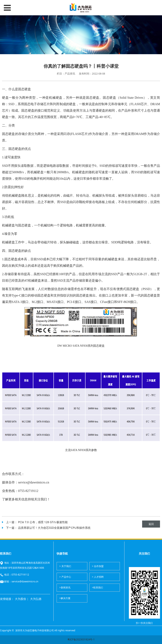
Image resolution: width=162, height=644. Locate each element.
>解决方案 (65, 598)
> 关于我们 (65, 566)
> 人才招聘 (98, 577)
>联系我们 (97, 587)
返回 (151, 524)
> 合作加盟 (98, 566)
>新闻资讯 (65, 587)
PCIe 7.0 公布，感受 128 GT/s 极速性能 (43, 522)
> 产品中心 (65, 577)
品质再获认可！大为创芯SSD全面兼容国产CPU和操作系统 (54, 528)
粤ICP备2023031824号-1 (81, 639)
